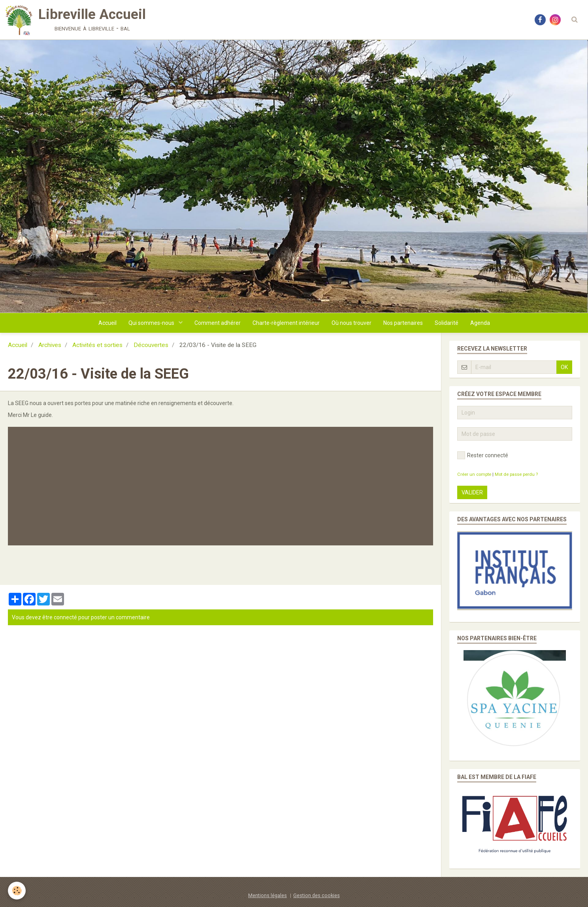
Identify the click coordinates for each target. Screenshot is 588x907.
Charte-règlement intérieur (286, 323)
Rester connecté (483, 455)
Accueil (107, 323)
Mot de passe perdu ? (516, 474)
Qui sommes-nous (152, 323)
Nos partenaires (403, 323)
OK (564, 367)
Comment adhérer (218, 323)
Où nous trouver (351, 323)
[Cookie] (17, 891)
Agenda (480, 323)
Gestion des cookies (317, 895)
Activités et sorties (97, 345)
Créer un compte (474, 474)
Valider (472, 492)
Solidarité (447, 323)
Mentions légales (268, 895)
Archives (50, 345)
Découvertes (151, 345)
